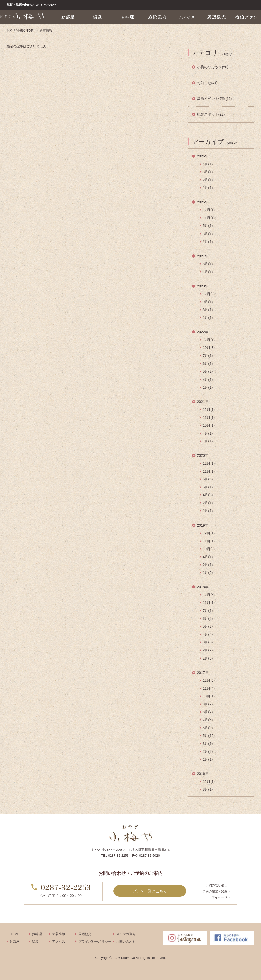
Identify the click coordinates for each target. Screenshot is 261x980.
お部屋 (14, 941)
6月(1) (208, 364)
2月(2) (208, 650)
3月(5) (208, 642)
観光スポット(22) (211, 114)
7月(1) (208, 356)
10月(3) (209, 348)
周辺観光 (85, 934)
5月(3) (208, 626)
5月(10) (209, 736)
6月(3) (208, 479)
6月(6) (208, 619)
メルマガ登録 (126, 934)
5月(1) (208, 226)
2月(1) (208, 180)
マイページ (219, 897)
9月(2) (208, 704)
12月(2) (209, 294)
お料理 (37, 934)
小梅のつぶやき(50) (213, 67)
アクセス (59, 941)
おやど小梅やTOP (20, 30)
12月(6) (209, 680)
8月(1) (208, 264)
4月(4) (208, 634)
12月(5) (209, 595)
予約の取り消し (216, 885)
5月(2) (208, 371)
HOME (14, 934)
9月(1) (208, 302)
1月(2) (208, 573)
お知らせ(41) (207, 83)
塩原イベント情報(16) (214, 99)
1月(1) (208, 188)
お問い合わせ (126, 941)
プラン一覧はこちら (150, 891)
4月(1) (208, 164)
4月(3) (208, 495)
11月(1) (209, 218)
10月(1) (209, 425)
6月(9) (208, 728)
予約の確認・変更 (215, 891)
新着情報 (46, 30)
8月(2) (208, 712)
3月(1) (208, 172)
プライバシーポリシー (95, 941)
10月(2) (209, 549)
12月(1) (209, 210)
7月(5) (208, 720)
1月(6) (208, 658)
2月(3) (208, 751)
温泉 (35, 941)
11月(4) (209, 688)
